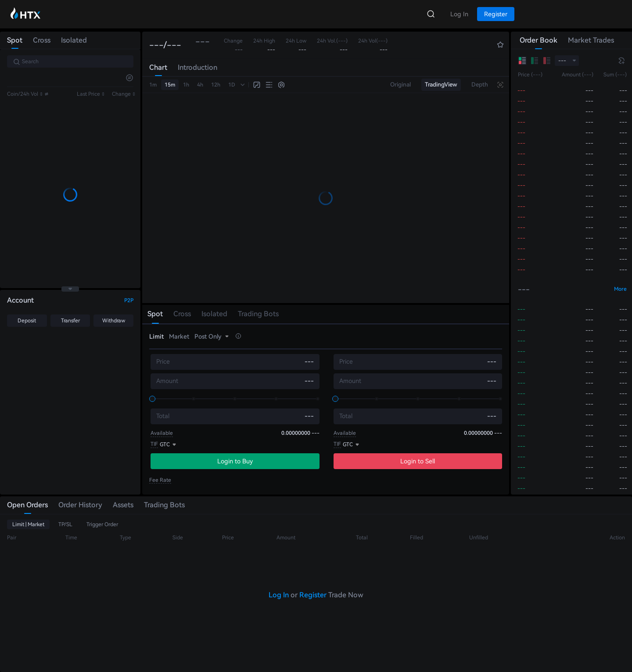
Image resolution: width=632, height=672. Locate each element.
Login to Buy (235, 461)
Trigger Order (102, 524)
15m (170, 85)
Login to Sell (418, 461)
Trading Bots (164, 505)
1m (153, 85)
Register (313, 595)
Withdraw (114, 321)
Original (400, 85)
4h (200, 85)
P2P (129, 300)
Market (179, 336)
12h (216, 85)
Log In (279, 595)
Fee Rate (160, 480)
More (620, 289)
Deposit (27, 321)
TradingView (441, 85)
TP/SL (65, 524)
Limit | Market (28, 524)
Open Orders (27, 505)
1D (232, 85)
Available (162, 433)
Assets (123, 505)
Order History (80, 505)
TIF (154, 444)
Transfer (70, 321)
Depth (480, 85)
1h (186, 85)
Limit (156, 336)
